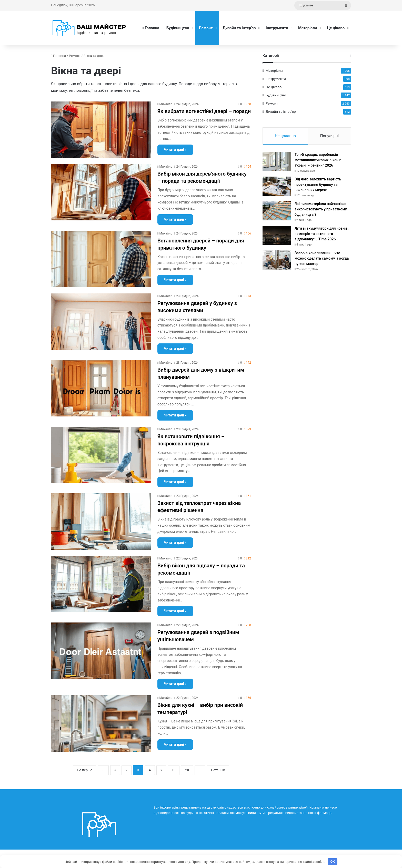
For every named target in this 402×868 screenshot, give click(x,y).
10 (174, 770)
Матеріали (308, 28)
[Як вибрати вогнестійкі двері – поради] (101, 130)
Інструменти (277, 28)
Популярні (329, 136)
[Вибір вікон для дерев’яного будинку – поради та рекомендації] (101, 192)
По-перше (84, 770)
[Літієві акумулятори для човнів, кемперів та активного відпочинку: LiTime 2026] (277, 236)
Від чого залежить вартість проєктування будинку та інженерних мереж (318, 185)
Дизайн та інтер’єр (239, 28)
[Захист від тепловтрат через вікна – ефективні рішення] (101, 522)
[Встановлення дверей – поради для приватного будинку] (101, 259)
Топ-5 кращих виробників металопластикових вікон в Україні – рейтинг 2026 (318, 160)
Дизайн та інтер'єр (281, 111)
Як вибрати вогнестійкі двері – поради (204, 111)
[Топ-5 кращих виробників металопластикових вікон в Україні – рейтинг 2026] (277, 162)
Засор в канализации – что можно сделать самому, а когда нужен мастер (322, 259)
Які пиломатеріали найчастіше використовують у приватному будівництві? (321, 210)
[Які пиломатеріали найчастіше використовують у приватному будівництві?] (277, 211)
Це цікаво (336, 28)
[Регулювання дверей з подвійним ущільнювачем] (101, 651)
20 (187, 770)
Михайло (166, 104)
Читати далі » (175, 150)
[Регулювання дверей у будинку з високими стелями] (101, 322)
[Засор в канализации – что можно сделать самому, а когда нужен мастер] (277, 261)
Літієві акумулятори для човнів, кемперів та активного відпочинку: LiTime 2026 (321, 234)
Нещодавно (285, 136)
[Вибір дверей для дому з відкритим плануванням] (101, 388)
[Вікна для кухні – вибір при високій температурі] (101, 723)
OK (332, 861)
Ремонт (206, 28)
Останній (218, 770)
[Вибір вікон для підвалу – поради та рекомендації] (101, 584)
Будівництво (178, 28)
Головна (151, 28)
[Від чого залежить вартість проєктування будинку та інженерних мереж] (277, 187)
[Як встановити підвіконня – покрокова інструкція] (101, 455)
